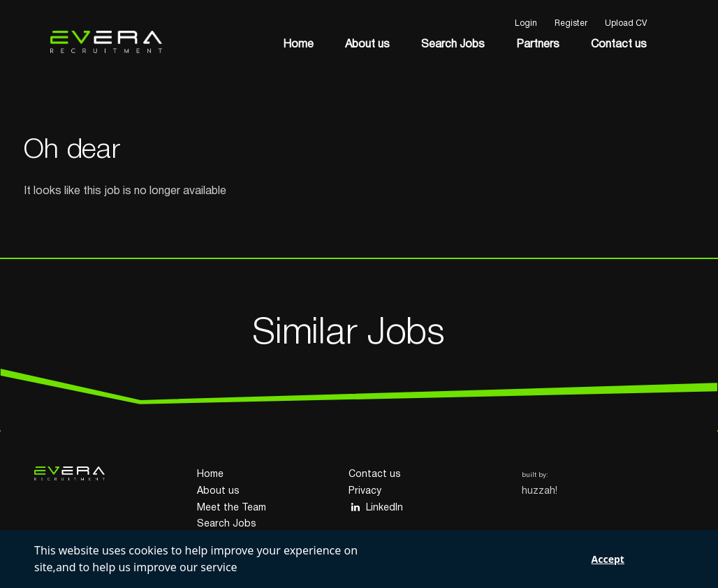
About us (367, 45)
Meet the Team (232, 508)
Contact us (619, 45)
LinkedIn (376, 507)
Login (526, 23)
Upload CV (626, 23)
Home (298, 45)
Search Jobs (453, 45)
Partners (538, 45)
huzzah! (540, 491)
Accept (608, 559)
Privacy (365, 491)
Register (571, 23)
